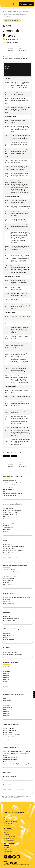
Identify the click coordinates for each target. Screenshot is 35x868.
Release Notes (9, 816)
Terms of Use (8, 851)
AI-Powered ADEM (9, 549)
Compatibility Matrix (10, 821)
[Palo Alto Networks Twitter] (14, 858)
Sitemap (7, 825)
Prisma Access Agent (10, 620)
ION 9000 (6, 684)
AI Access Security (9, 578)
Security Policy (8, 601)
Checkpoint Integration (10, 757)
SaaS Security (8, 585)
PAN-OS (6, 521)
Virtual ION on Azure (9, 730)
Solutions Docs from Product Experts (14, 789)
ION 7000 (6, 682)
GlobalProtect (7, 616)
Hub (5, 491)
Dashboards (7, 633)
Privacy (6, 847)
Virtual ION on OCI (9, 737)
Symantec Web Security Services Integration (17, 764)
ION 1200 (6, 669)
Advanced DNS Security (10, 576)
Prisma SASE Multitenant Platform (14, 546)
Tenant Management (9, 496)
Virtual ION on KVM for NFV (12, 735)
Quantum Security (9, 604)
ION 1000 (6, 667)
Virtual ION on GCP (9, 733)
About (6, 833)
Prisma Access (8, 544)
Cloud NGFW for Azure (10, 515)
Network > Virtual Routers (11, 13)
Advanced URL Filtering (10, 572)
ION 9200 (6, 686)
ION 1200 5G (7, 703)
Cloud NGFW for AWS (10, 512)
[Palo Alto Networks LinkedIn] (10, 858)
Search (6, 818)
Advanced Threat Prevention (12, 574)
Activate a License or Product (12, 483)
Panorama (6, 525)
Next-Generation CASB (10, 557)
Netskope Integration (10, 762)
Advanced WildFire (9, 570)
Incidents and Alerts (9, 635)
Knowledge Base (9, 840)
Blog (6, 820)
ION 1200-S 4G (8, 707)
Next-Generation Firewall (14, 11)
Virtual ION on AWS (9, 728)
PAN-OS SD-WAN (9, 523)
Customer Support (10, 836)
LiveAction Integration (10, 760)
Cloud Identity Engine (10, 485)
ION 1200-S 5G (8, 709)
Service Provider (8, 527)
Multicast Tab (8, 16)
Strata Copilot (26, 4)
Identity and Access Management (13, 493)
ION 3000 (6, 675)
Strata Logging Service (10, 487)
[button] (34, 694)
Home (4, 11)
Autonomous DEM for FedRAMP (13, 654)
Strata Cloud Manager (10, 481)
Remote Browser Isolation (11, 618)
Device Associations (9, 489)
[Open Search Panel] (14, 4)
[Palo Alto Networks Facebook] (6, 858)
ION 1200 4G (7, 701)
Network (25, 11)
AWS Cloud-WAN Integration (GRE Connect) (17, 752)
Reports (6, 637)
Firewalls (6, 519)
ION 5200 (6, 680)
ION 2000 (6, 673)
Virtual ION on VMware (10, 739)
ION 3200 (6, 677)
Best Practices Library (10, 776)
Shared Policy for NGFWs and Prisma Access (17, 597)
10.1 (6, 796)
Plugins (5, 532)
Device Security (8, 580)
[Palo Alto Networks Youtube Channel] (18, 858)
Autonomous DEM (9, 639)
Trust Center (8, 849)
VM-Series (6, 530)
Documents (8, 853)
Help (30, 796)
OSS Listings (8, 823)
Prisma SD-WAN (8, 553)
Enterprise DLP (8, 582)
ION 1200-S (7, 671)
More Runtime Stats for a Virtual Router (15, 15)
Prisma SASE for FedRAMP (11, 652)
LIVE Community (9, 838)
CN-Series (6, 517)
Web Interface (9, 798)
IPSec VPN (7, 599)
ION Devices (7, 555)
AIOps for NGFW (8, 508)
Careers (7, 835)
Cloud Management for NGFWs (13, 510)
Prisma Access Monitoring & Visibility (15, 551)
